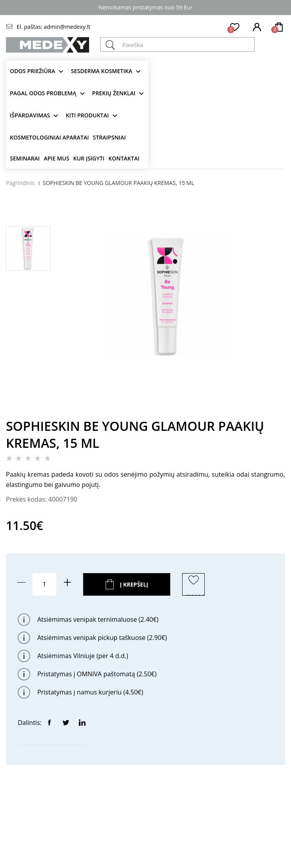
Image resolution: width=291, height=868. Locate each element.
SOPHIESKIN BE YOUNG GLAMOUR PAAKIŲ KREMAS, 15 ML (119, 183)
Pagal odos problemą (43, 93)
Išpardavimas (30, 115)
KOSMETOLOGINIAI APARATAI (49, 137)
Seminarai (25, 158)
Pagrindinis (20, 183)
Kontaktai (124, 158)
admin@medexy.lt (67, 27)
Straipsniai (109, 137)
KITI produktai (87, 115)
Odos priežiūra (32, 71)
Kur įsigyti (89, 158)
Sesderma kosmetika (102, 71)
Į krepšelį (134, 584)
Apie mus (56, 158)
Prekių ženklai (114, 93)
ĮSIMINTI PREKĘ (195, 594)
